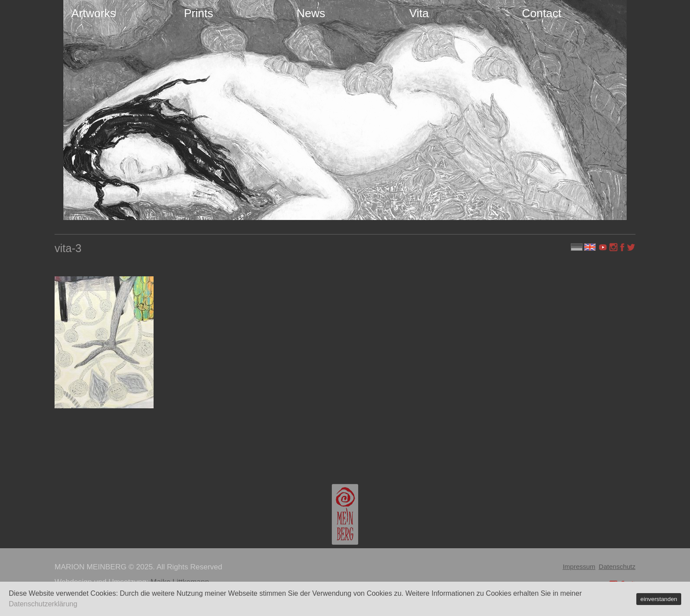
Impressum (579, 566)
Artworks (94, 13)
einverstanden (659, 599)
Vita (419, 13)
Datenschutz (617, 566)
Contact (542, 13)
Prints (198, 13)
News (311, 13)
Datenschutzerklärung (43, 604)
